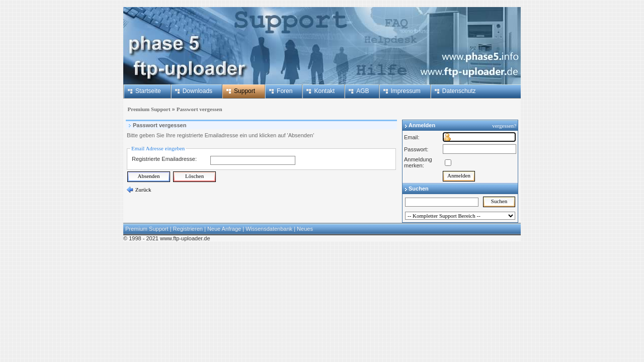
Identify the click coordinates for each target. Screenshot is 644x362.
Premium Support (148, 109)
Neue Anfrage (224, 229)
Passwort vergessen (199, 109)
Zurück (143, 190)
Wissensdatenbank (269, 229)
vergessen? (505, 126)
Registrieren (188, 229)
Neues (305, 229)
